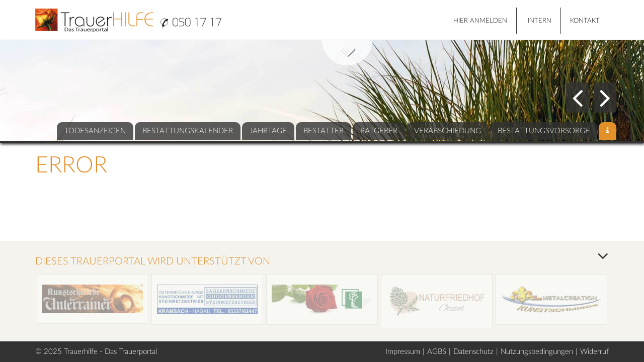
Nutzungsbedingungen (537, 352)
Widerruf (594, 352)
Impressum (403, 352)
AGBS (437, 352)
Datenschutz (473, 352)
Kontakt (585, 21)
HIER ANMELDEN (480, 21)
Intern (540, 21)
